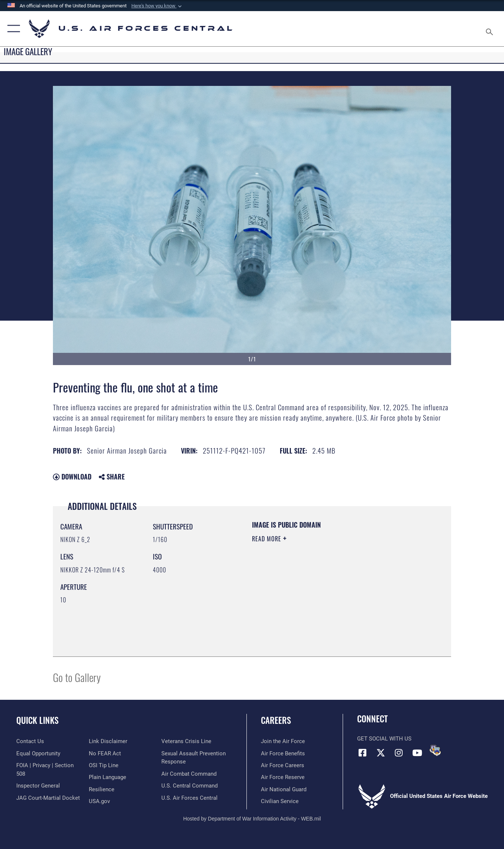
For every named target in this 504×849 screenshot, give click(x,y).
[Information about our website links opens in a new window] (108, 741)
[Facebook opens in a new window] (363, 753)
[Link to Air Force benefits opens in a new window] (283, 753)
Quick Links (37, 720)
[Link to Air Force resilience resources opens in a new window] (102, 789)
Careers (276, 720)
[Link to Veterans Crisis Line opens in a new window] (186, 741)
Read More (268, 539)
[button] (157, 6)
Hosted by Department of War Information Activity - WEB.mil (252, 818)
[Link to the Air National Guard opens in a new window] (284, 789)
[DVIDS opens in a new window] (435, 751)
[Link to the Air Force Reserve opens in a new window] (283, 777)
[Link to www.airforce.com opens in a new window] (283, 741)
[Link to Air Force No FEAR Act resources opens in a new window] (105, 753)
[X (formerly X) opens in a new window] (381, 753)
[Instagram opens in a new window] (399, 753)
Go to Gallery (77, 677)
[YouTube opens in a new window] (417, 753)
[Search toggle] (491, 29)
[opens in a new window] (107, 777)
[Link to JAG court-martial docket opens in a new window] (48, 798)
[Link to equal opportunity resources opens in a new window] (38, 753)
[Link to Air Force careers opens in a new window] (283, 765)
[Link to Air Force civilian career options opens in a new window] (280, 801)
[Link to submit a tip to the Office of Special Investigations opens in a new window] (104, 765)
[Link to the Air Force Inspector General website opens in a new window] (38, 786)
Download (72, 477)
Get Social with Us (384, 739)
